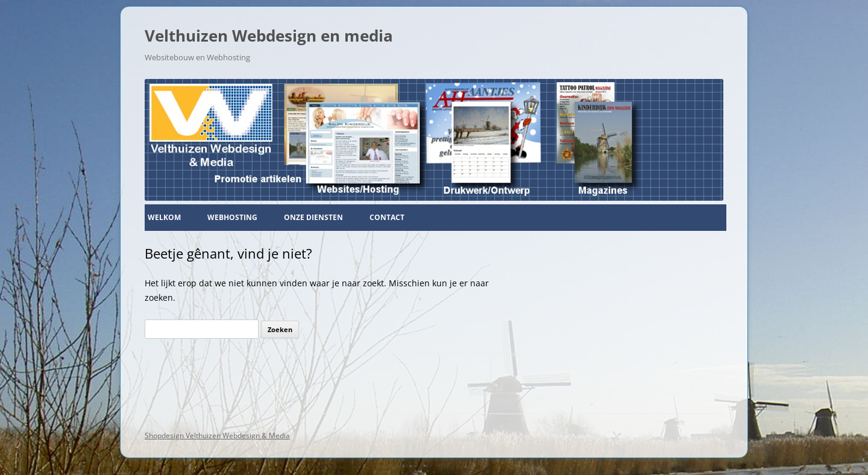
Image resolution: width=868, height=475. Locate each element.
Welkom (164, 217)
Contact (387, 217)
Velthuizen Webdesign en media (269, 36)
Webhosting (232, 217)
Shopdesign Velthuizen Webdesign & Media (217, 436)
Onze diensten (313, 217)
